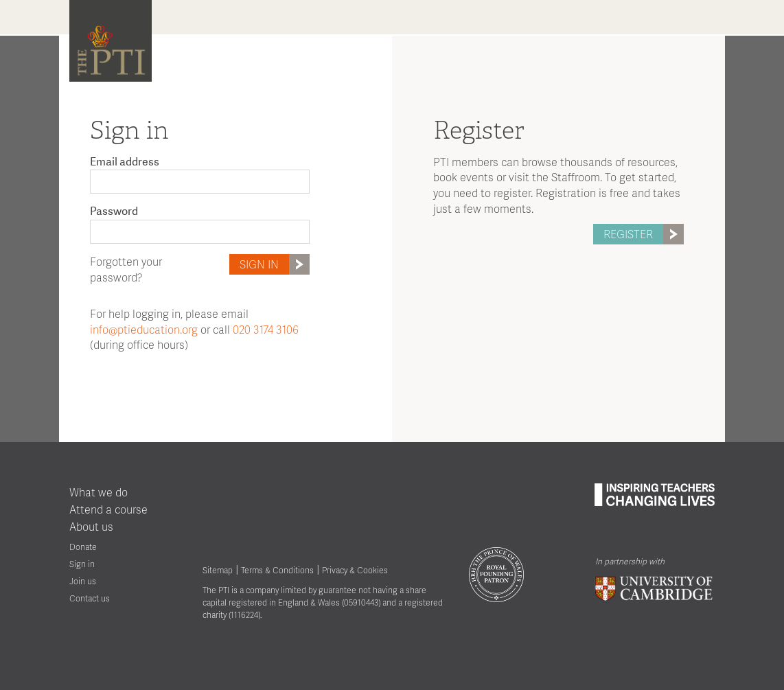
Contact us (90, 598)
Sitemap (218, 570)
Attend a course (108, 509)
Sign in (275, 264)
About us (91, 526)
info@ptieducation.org (144, 329)
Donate (83, 547)
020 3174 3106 (266, 329)
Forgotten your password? (126, 269)
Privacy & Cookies (355, 570)
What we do (99, 492)
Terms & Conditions (277, 570)
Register (644, 234)
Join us (83, 581)
